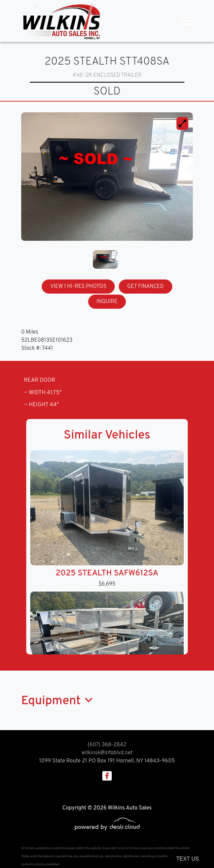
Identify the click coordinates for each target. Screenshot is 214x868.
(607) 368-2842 (107, 745)
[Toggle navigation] (186, 21)
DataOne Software (129, 848)
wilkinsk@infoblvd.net (107, 753)
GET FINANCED (146, 287)
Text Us (188, 859)
